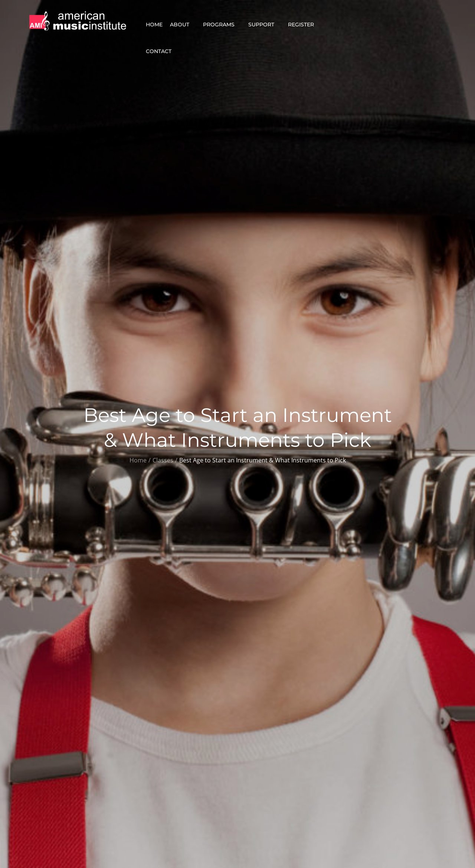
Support (264, 25)
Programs (222, 25)
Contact (162, 51)
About (183, 25)
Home (154, 25)
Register (304, 25)
